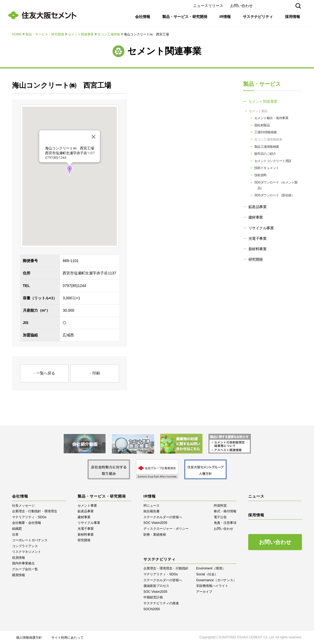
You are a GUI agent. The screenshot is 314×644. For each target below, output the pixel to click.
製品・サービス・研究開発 (185, 17)
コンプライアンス (25, 546)
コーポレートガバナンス (30, 540)
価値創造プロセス (156, 586)
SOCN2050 (152, 609)
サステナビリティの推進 (161, 603)
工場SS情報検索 (266, 132)
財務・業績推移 (155, 535)
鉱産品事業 (258, 207)
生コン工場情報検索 (268, 139)
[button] (70, 171)
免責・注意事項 (225, 523)
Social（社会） (207, 574)
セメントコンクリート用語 (273, 161)
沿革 (15, 535)
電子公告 (220, 517)
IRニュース (151, 506)
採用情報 (293, 17)
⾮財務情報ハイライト (212, 586)
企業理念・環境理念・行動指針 (166, 568)
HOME (17, 34)
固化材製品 (262, 125)
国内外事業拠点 (23, 563)
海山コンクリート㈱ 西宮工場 (70, 148)
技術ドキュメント (267, 168)
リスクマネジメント (27, 552)
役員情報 (19, 558)
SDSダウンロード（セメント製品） (276, 185)
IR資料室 (220, 506)
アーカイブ (204, 592)
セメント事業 (87, 506)
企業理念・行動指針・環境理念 (35, 511)
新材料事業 (258, 249)
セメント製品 (258, 111)
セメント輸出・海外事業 (271, 118)
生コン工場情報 (109, 34)
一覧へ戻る (46, 373)
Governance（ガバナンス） (216, 580)
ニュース (256, 496)
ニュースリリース (208, 6)
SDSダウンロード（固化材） (275, 195)
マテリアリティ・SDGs (29, 517)
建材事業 (256, 217)
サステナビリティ (258, 17)
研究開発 (256, 259)
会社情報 (143, 17)
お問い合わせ (241, 6)
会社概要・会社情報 (27, 523)
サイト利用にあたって (67, 638)
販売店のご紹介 (265, 154)
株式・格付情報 (225, 511)
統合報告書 (151, 511)
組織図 (17, 529)
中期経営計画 (153, 597)
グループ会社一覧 (25, 569)
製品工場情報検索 (267, 147)
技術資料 (261, 175)
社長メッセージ (23, 506)
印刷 (96, 373)
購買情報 (19, 575)
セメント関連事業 (81, 34)
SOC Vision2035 (155, 523)
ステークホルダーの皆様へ (163, 517)
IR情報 (225, 17)
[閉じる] (93, 137)
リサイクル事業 (261, 228)
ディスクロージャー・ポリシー (166, 529)
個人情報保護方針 (29, 638)
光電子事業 (258, 238)
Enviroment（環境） (211, 568)
